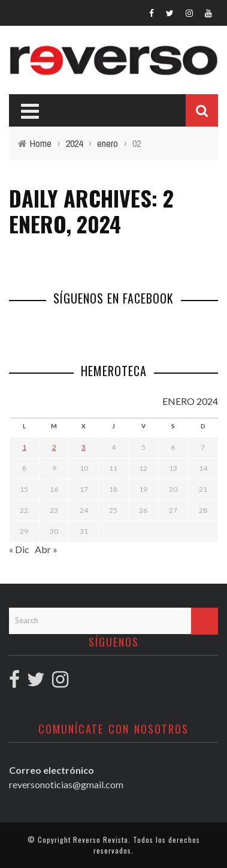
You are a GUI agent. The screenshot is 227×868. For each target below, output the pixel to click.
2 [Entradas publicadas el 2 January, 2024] (54, 447)
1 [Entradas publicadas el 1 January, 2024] (24, 447)
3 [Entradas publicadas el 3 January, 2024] (84, 447)
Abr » (46, 549)
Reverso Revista (101, 840)
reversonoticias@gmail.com (66, 784)
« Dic (19, 549)
